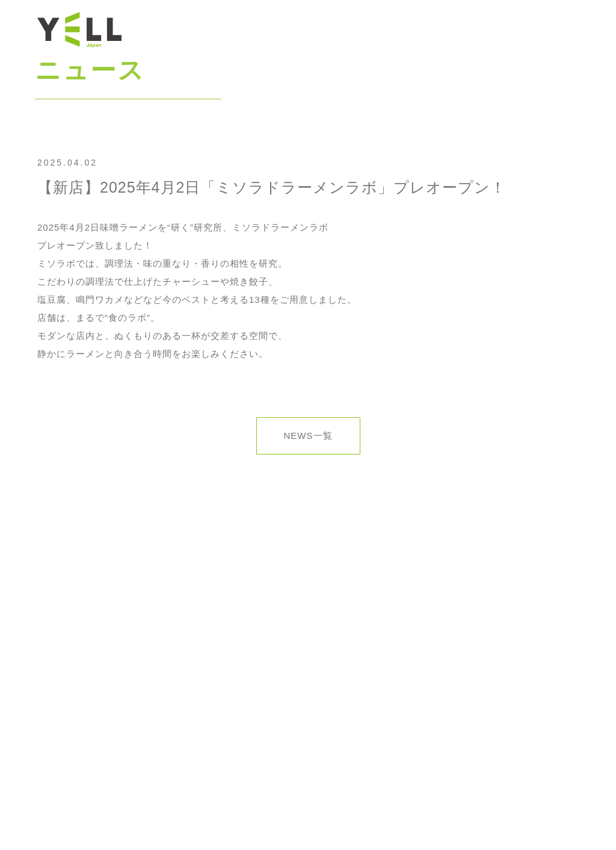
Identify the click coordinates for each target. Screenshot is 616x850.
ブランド (451, 29)
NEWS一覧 (308, 436)
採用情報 (504, 29)
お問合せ (556, 29)
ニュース (346, 29)
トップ (298, 29)
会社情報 (398, 29)
